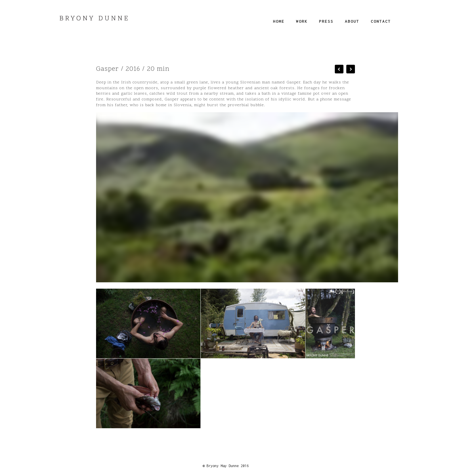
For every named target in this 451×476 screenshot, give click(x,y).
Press (326, 21)
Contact (381, 21)
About (352, 21)
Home (279, 21)
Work (302, 21)
